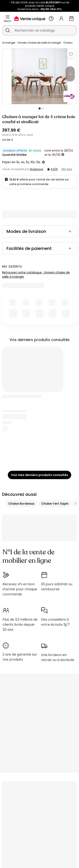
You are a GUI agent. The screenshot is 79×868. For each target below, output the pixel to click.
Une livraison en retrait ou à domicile (58, 651)
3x (18, 162)
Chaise (68, 43)
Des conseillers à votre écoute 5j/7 (55, 618)
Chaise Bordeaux (21, 504)
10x (33, 162)
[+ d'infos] (63, 155)
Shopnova (36, 169)
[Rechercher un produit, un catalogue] (8, 30)
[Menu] (8, 17)
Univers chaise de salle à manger (39, 43)
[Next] (70, 74)
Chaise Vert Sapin (55, 504)
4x (23, 162)
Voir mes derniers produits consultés (39, 475)
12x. (39, 162)
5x (27, 162)
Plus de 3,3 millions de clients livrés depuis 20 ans (20, 620)
